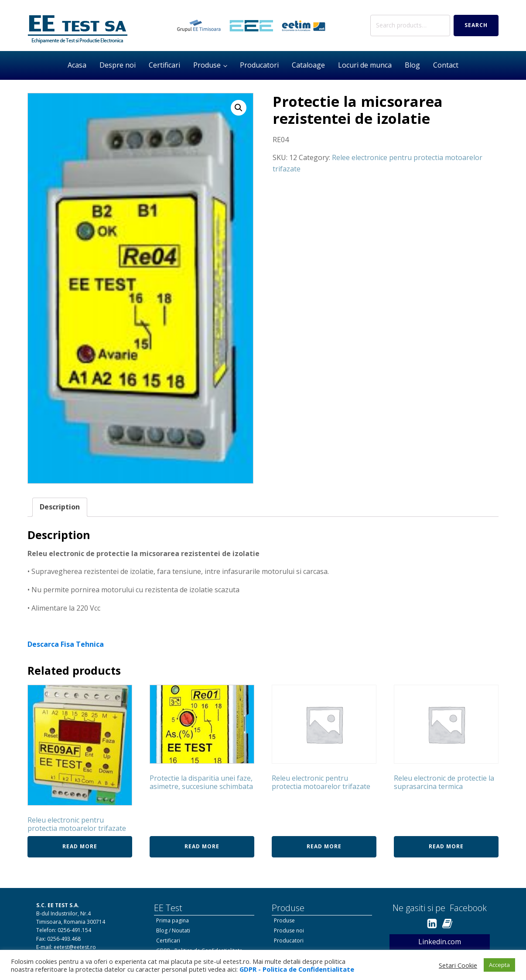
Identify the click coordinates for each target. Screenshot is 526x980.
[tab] (60, 507)
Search (476, 25)
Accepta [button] (499, 965)
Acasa (77, 65)
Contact (446, 65)
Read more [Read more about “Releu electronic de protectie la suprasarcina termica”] (446, 846)
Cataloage (308, 65)
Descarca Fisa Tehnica (66, 644)
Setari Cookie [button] (458, 965)
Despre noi (118, 65)
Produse (207, 65)
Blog (412, 65)
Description (60, 507)
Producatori (259, 65)
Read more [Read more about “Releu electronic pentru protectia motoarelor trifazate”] (80, 846)
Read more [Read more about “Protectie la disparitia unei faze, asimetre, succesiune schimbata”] (202, 846)
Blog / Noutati (173, 930)
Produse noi (289, 930)
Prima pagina (172, 920)
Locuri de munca (365, 65)
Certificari (164, 65)
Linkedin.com (440, 942)
